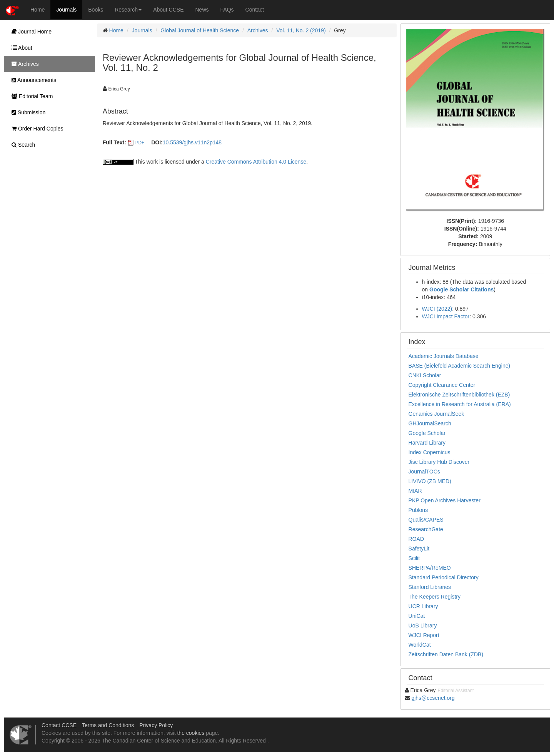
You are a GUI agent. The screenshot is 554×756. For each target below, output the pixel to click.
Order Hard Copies (35, 129)
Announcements (32, 80)
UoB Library (423, 626)
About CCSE (168, 10)
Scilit (414, 558)
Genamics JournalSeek (436, 414)
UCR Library (423, 606)
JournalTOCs (424, 472)
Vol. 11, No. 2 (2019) (301, 30)
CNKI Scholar (425, 375)
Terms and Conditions (108, 725)
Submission (27, 112)
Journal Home (30, 32)
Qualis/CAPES (426, 520)
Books (96, 10)
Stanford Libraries (430, 587)
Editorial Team (30, 96)
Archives (258, 30)
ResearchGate (426, 529)
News (202, 10)
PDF (140, 143)
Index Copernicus (430, 452)
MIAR (415, 491)
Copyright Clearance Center (442, 385)
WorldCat (420, 645)
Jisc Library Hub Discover (439, 462)
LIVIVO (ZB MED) (430, 481)
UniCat (417, 616)
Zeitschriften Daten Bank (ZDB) (446, 654)
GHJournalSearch (430, 423)
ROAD (416, 539)
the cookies (191, 733)
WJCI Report (424, 635)
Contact (255, 10)
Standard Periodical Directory (444, 577)
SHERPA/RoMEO (430, 568)
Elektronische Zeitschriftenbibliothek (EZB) (459, 395)
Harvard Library (427, 443)
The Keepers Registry (435, 597)
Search (21, 145)
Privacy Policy (156, 725)
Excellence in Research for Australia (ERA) (460, 404)
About (20, 48)
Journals (66, 10)
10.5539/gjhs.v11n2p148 (192, 142)
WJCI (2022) (437, 309)
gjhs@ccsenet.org (433, 698)
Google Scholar (427, 433)
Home (38, 10)
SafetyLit (419, 549)
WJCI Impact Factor (446, 316)
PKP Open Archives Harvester (445, 500)
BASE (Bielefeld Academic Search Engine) (460, 366)
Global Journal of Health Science (200, 30)
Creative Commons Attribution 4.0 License (256, 162)
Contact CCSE (59, 725)
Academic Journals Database (444, 356)
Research (128, 10)
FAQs (227, 10)
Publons (418, 510)
